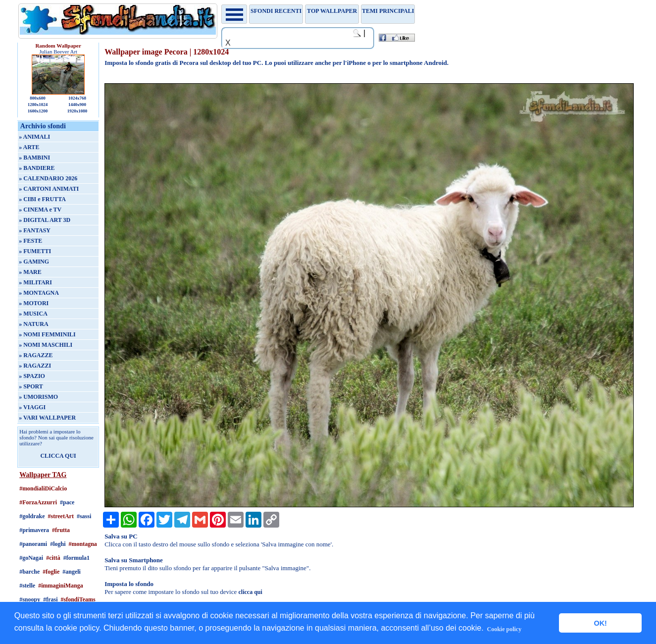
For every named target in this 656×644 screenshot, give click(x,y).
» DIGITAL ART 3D (45, 220)
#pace (67, 502)
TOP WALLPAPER (332, 11)
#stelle (27, 586)
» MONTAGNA (39, 293)
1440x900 (77, 105)
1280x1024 (38, 105)
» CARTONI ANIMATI (49, 189)
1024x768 (77, 98)
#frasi (50, 599)
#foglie (51, 572)
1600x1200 (38, 111)
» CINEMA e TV (40, 210)
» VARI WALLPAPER (47, 418)
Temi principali (388, 11)
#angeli (72, 572)
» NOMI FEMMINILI (47, 334)
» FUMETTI (35, 251)
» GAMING (34, 262)
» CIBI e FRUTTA (42, 199)
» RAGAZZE (36, 355)
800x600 (38, 98)
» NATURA (33, 324)
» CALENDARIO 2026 (48, 178)
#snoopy (30, 599)
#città (53, 558)
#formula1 (76, 558)
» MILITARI (35, 282)
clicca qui (251, 592)
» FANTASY (35, 230)
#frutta (61, 530)
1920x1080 (77, 111)
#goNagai (31, 558)
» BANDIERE (37, 168)
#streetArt (60, 516)
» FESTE (30, 241)
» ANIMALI (34, 137)
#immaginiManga (61, 586)
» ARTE (29, 147)
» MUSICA (33, 314)
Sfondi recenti (276, 11)
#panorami (33, 544)
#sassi (84, 516)
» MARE (30, 272)
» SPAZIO (32, 376)
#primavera (34, 530)
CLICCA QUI (58, 456)
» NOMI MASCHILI (46, 345)
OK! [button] (600, 623)
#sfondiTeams (78, 599)
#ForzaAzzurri (38, 502)
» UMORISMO (38, 397)
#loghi (58, 544)
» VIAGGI (32, 407)
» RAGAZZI (35, 366)
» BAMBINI (34, 158)
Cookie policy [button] (505, 629)
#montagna (82, 544)
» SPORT (31, 386)
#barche (29, 572)
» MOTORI (34, 303)
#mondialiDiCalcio (43, 488)
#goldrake (32, 516)
